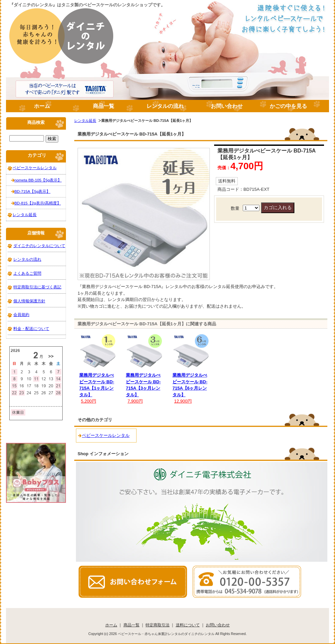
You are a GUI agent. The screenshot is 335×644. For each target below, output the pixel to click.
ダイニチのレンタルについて (39, 246)
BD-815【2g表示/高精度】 (38, 203)
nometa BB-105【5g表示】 (38, 180)
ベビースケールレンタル (106, 435)
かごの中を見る (288, 106)
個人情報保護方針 (29, 301)
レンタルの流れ (165, 106)
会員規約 (21, 315)
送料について (188, 625)
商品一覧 (104, 106)
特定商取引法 (158, 625)
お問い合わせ (227, 106)
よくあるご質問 (27, 273)
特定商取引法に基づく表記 (37, 287)
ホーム (42, 106)
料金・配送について (31, 328)
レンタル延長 (85, 121)
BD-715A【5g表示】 (32, 191)
